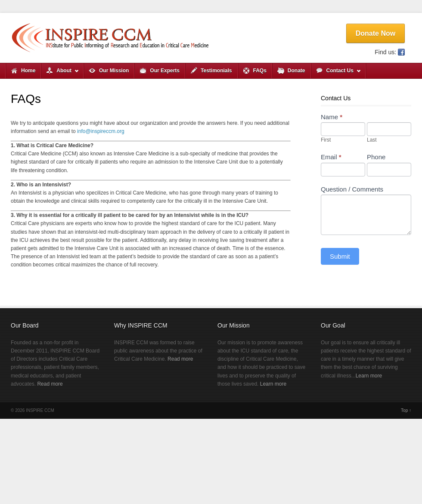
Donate (296, 71)
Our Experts (165, 71)
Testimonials (216, 71)
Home (28, 71)
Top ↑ (406, 410)
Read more (50, 384)
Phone (376, 157)
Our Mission (114, 71)
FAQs (260, 71)
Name (332, 117)
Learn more (273, 384)
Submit (340, 256)
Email (331, 157)
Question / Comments (352, 189)
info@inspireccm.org (101, 131)
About (60, 73)
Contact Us (336, 73)
